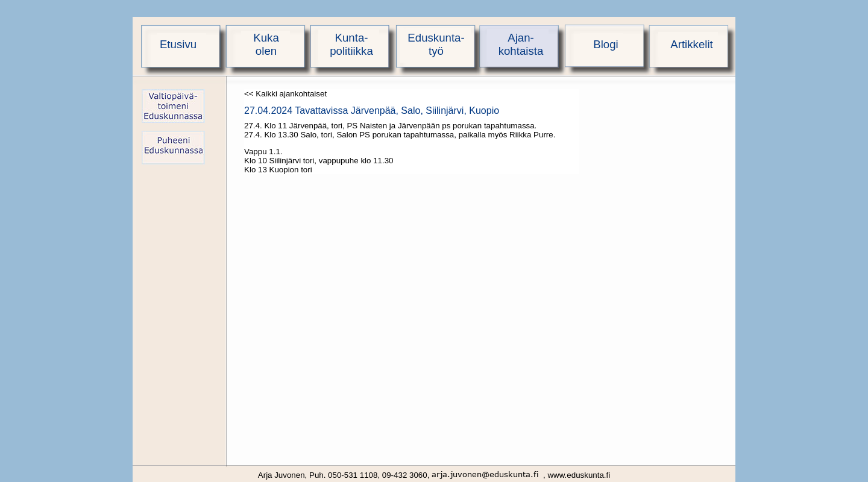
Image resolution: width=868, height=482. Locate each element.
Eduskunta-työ (436, 44)
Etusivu (178, 44)
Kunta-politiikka (351, 44)
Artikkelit (692, 44)
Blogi (606, 44)
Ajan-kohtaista (521, 44)
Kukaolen (266, 44)
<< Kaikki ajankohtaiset (285, 94)
